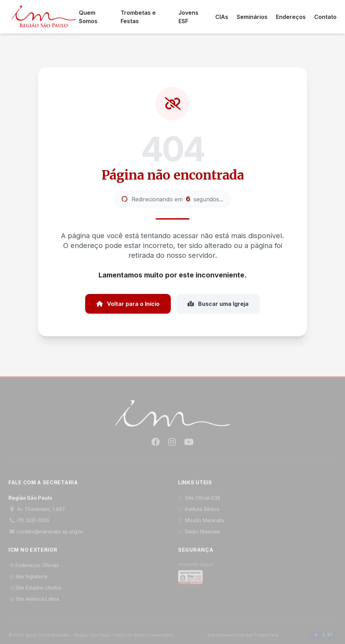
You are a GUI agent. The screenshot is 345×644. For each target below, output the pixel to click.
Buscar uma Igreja (218, 304)
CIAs (222, 17)
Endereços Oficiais (34, 569)
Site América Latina (34, 602)
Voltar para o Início (128, 304)
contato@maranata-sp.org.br (46, 535)
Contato (325, 17)
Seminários (252, 17)
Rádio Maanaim (199, 535)
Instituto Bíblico (199, 513)
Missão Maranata (201, 524)
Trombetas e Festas (138, 17)
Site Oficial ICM (199, 501)
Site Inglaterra (28, 580)
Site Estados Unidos (35, 591)
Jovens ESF (188, 17)
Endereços (291, 17)
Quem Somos (88, 17)
